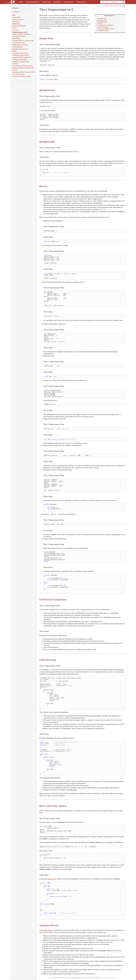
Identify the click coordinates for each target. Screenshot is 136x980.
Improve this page (119, 6)
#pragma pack (103, 22)
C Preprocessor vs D (20, 32)
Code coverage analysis (21, 34)
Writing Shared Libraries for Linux (23, 69)
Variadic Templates (20, 59)
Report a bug (109, 6)
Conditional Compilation (106, 25)
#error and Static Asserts (106, 29)
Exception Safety (19, 36)
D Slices (15, 64)
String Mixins (18, 47)
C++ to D (15, 30)
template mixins (47, 930)
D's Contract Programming (22, 66)
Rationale (16, 24)
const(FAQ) (16, 17)
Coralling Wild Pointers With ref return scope (24, 73)
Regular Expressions (20, 49)
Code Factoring (103, 27)
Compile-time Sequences (22, 57)
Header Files (102, 19)
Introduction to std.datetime (23, 40)
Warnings (16, 22)
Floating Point (18, 19)
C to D (15, 28)
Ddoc (97, 978)
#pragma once (103, 20)
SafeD (14, 51)
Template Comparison (21, 62)
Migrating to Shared (20, 45)
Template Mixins (104, 30)
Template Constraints (21, 55)
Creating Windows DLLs (21, 76)
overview (16, 12)
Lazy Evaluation (19, 43)
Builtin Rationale (19, 26)
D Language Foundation (75, 978)
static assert (52, 879)
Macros (101, 24)
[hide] (113, 16)
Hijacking (16, 38)
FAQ (14, 15)
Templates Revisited (20, 53)
